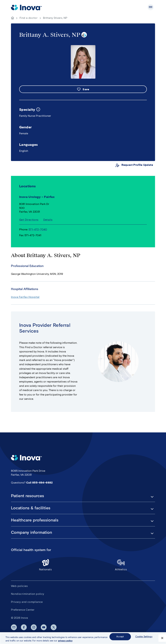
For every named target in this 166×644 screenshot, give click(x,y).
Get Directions (29, 220)
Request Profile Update (137, 165)
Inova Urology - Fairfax (37, 197)
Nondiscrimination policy (28, 594)
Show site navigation (151, 7)
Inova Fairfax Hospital (25, 297)
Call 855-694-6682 (39, 483)
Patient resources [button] (27, 496)
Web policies (19, 586)
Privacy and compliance (27, 602)
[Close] (162, 639)
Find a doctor (29, 18)
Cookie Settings (144, 637)
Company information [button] (32, 532)
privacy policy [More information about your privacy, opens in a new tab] (65, 641)
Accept (120, 637)
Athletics (121, 565)
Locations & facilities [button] (31, 508)
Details (48, 220)
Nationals (45, 565)
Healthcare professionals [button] (35, 520)
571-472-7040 (38, 229)
